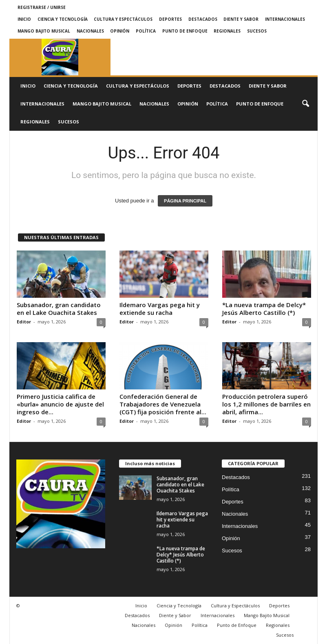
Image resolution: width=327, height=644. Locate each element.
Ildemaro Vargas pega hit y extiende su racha (160, 309)
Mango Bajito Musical (44, 31)
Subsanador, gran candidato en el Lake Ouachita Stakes (59, 309)
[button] (305, 104)
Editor (24, 322)
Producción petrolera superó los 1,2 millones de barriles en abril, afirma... (266, 404)
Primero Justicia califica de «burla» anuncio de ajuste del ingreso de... (60, 404)
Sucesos (257, 31)
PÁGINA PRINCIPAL (185, 201)
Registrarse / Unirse (42, 7)
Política (146, 31)
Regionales (227, 31)
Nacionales (90, 31)
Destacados (203, 19)
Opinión (120, 31)
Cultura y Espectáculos (123, 19)
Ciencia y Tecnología (63, 19)
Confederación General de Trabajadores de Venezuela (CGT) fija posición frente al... (163, 404)
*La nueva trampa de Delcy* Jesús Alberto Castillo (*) (264, 309)
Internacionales (285, 19)
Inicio (24, 19)
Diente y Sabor (241, 19)
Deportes (170, 19)
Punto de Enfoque (185, 31)
